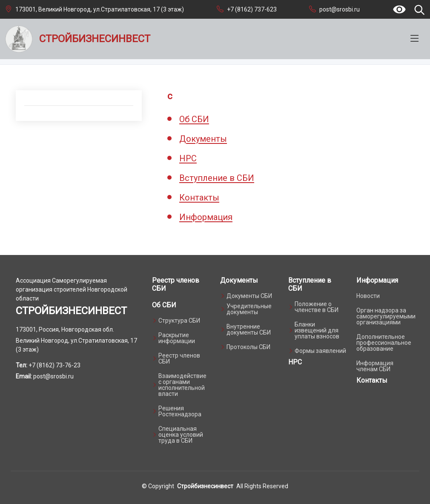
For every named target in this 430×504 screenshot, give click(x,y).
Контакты (199, 198)
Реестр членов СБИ (179, 358)
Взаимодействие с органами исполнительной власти (182, 385)
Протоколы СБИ (248, 347)
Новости (368, 296)
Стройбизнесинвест (205, 486)
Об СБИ (194, 119)
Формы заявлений (320, 351)
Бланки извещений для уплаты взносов (317, 330)
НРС (188, 158)
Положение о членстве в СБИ (317, 307)
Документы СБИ (249, 296)
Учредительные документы (249, 309)
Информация (206, 217)
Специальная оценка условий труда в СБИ (181, 435)
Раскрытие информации (177, 338)
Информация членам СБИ (375, 366)
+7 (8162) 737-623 (252, 9)
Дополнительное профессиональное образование (384, 343)
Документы (203, 139)
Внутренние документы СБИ (249, 329)
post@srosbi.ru (340, 9)
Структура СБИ (179, 321)
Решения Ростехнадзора (180, 411)
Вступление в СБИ (217, 178)
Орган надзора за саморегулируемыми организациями (386, 316)
